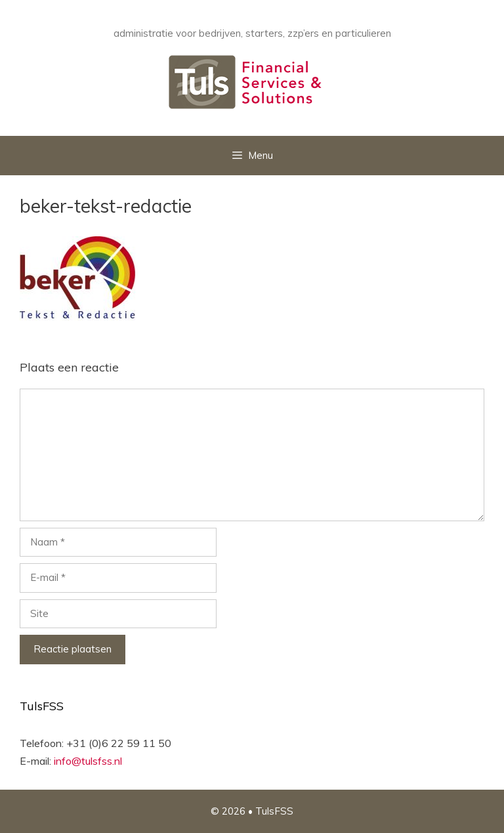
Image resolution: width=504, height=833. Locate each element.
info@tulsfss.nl (88, 761)
